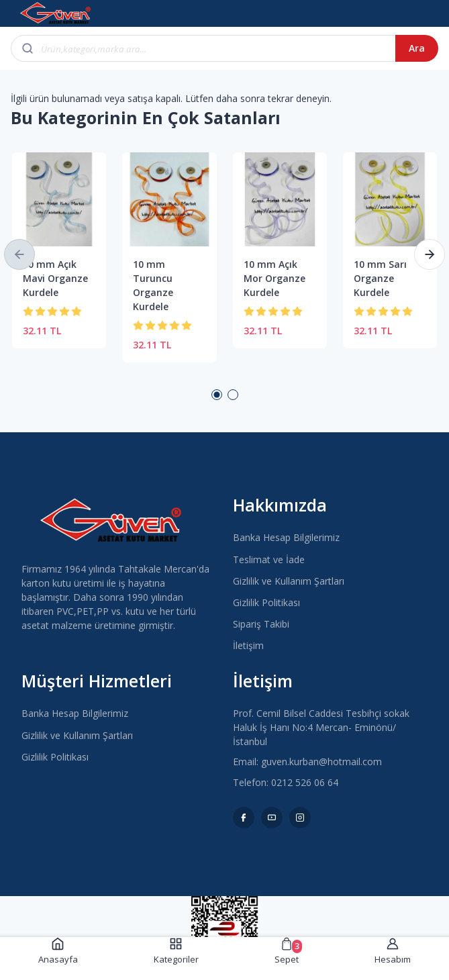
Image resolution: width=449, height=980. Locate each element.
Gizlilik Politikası (266, 602)
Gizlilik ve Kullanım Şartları (289, 581)
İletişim (248, 645)
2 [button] (233, 395)
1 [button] (217, 395)
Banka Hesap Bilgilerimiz (286, 537)
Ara (417, 48)
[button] (19, 254)
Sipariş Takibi (261, 624)
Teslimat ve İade (269, 559)
